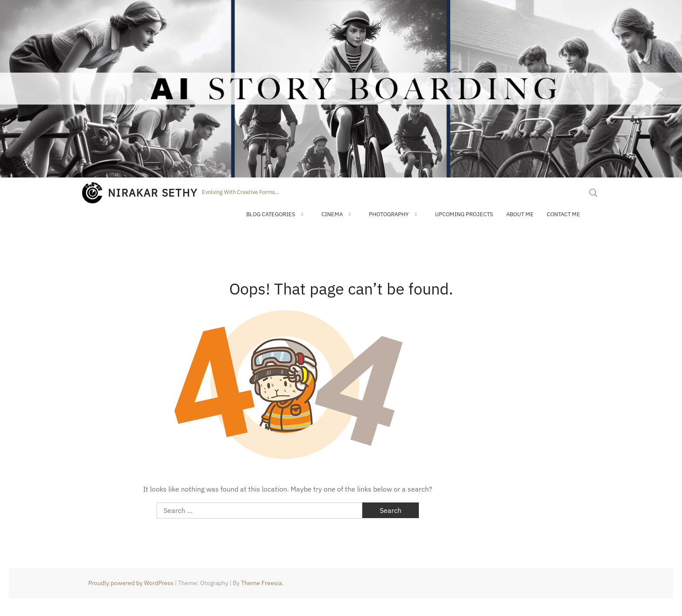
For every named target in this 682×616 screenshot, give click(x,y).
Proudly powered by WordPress (131, 583)
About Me (520, 214)
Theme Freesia (261, 583)
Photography (389, 214)
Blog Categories (271, 214)
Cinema (332, 214)
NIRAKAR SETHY (153, 193)
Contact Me (563, 214)
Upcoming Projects (464, 214)
